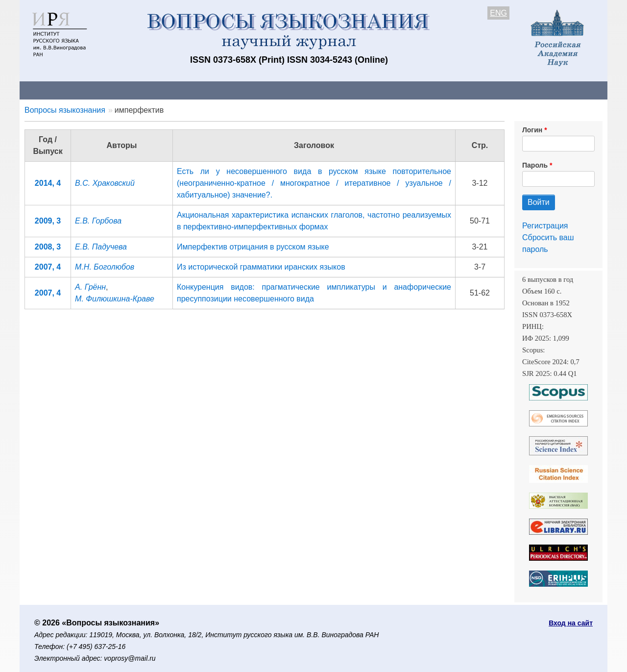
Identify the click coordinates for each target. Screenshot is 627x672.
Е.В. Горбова (98, 221)
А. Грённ (90, 287)
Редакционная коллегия (441, 90)
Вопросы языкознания (65, 110)
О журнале (49, 90)
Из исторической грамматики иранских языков (261, 267)
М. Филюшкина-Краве (115, 299)
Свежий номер (219, 90)
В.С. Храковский (105, 183)
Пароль (535, 165)
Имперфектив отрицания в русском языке (253, 247)
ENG (498, 13)
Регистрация (545, 226)
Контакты (105, 90)
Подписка (360, 90)
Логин (532, 130)
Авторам (158, 90)
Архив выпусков (294, 90)
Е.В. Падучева (101, 247)
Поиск (514, 90)
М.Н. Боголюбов (105, 267)
